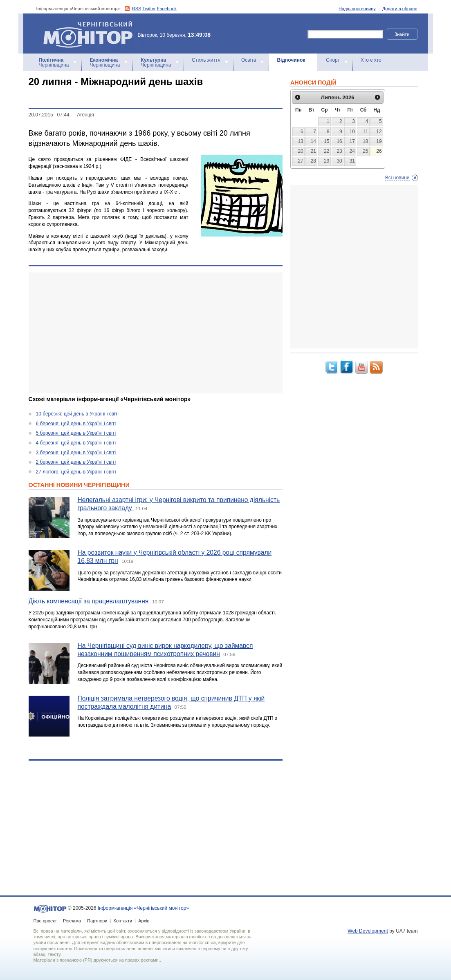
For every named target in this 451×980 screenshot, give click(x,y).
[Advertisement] (156, 333)
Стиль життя (206, 60)
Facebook (167, 9)
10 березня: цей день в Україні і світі (77, 414)
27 (300, 161)
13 (300, 141)
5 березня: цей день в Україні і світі (76, 433)
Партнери (97, 921)
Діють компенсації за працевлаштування (89, 601)
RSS (137, 9)
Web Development (368, 931)
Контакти (123, 921)
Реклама (72, 921)
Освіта (249, 60)
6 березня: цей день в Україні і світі (76, 424)
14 (313, 141)
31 (352, 161)
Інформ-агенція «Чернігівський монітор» (91, 33)
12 (379, 132)
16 (339, 141)
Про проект (45, 921)
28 (313, 161)
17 (352, 141)
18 (365, 141)
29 (326, 161)
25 (365, 151)
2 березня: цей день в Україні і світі (76, 462)
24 (352, 151)
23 (339, 151)
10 (352, 132)
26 (379, 151)
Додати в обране (400, 9)
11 (365, 132)
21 (313, 151)
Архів (144, 921)
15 (326, 141)
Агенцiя (85, 115)
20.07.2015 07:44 (49, 115)
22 (326, 151)
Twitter (149, 9)
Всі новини (397, 178)
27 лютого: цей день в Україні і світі (76, 472)
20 (300, 151)
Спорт (333, 60)
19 (379, 141)
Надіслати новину (357, 9)
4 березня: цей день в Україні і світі (76, 443)
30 (339, 161)
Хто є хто (371, 60)
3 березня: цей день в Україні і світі (76, 453)
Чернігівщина (54, 63)
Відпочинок (291, 60)
